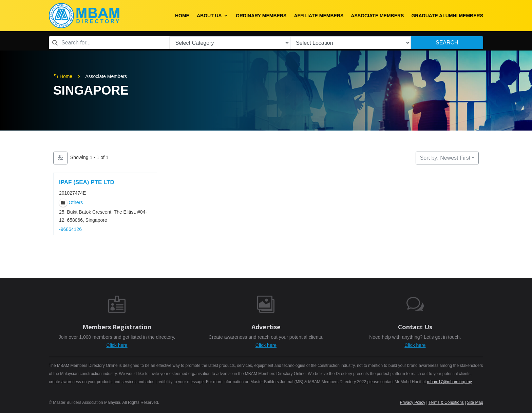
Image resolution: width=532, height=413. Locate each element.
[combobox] (109, 43)
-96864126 (70, 230)
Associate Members (377, 16)
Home (182, 16)
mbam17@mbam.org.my (449, 382)
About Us (209, 16)
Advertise (266, 327)
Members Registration (117, 327)
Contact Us (415, 327)
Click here (117, 345)
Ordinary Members (261, 16)
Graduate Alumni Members (447, 16)
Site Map (475, 402)
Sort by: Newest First (445, 158)
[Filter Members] (60, 158)
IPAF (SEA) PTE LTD (87, 182)
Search (447, 43)
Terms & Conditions (446, 402)
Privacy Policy (413, 402)
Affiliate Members (319, 16)
